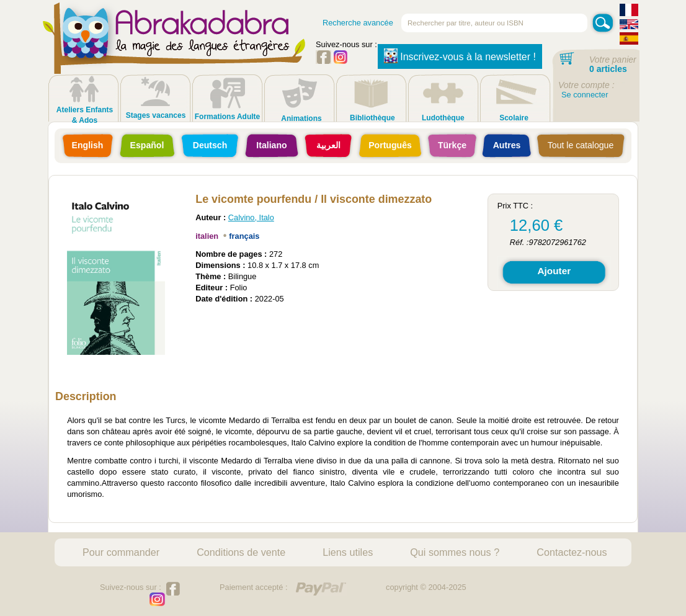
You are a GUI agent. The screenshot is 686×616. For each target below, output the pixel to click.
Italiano (271, 145)
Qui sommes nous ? (455, 552)
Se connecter (585, 95)
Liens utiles (348, 552)
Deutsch (210, 145)
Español (147, 145)
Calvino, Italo (251, 217)
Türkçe (452, 145)
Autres (507, 145)
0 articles (608, 69)
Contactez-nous (572, 552)
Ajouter (554, 271)
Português (390, 145)
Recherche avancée (358, 23)
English (88, 145)
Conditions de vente (241, 552)
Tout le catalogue (581, 145)
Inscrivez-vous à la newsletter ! (460, 56)
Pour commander (121, 552)
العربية (328, 145)
